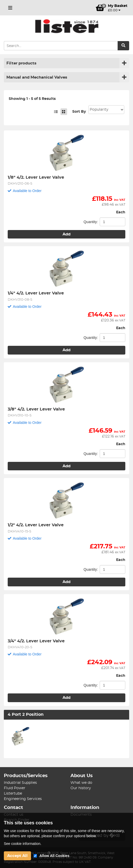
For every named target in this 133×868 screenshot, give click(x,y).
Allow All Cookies (54, 856)
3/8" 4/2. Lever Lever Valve (36, 409)
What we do (81, 783)
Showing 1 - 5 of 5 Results (32, 99)
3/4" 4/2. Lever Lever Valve (36, 641)
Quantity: (91, 222)
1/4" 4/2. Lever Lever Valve (36, 293)
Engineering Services (23, 799)
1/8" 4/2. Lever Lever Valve (36, 177)
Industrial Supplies (20, 783)
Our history (81, 788)
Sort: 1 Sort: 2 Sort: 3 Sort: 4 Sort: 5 (106, 110)
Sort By (79, 112)
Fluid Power (15, 788)
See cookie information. (23, 844)
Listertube (13, 794)
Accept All (17, 856)
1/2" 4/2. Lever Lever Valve (36, 525)
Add (66, 234)
